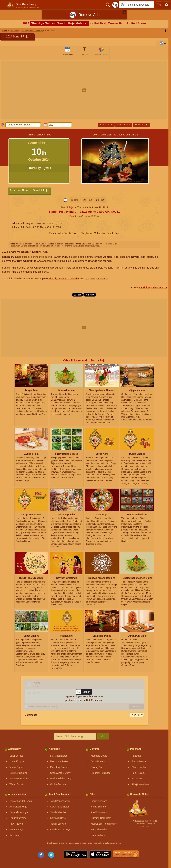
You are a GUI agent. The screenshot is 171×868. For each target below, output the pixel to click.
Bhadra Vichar (139, 767)
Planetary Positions (60, 767)
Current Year (124, 125)
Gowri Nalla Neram (60, 807)
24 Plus (100, 200)
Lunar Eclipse (17, 761)
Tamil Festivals (58, 824)
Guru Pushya (16, 830)
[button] (136, 5)
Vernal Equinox (17, 767)
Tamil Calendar (58, 812)
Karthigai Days (58, 818)
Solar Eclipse (16, 756)
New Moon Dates (59, 761)
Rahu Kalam (138, 773)
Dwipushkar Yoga (19, 812)
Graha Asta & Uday (60, 773)
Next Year (141, 125)
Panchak (136, 756)
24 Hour (88, 200)
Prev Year (106, 125)
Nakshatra (137, 778)
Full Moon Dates (59, 756)
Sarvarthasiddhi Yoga (21, 801)
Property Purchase (101, 773)
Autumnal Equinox (19, 778)
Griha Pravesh (98, 761)
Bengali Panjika (99, 830)
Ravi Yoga (15, 835)
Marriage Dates (99, 756)
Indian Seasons (99, 801)
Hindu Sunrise (98, 807)
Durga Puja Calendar (97, 278)
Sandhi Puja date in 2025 (153, 288)
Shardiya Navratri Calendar (64, 278)
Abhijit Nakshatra (140, 784)
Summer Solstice (18, 773)
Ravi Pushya (16, 824)
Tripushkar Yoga (18, 818)
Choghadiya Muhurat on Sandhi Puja (100, 233)
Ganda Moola (139, 761)
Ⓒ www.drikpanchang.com (145, 824)
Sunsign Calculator (101, 818)
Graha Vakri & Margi (61, 778)
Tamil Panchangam (60, 801)
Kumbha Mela (98, 835)
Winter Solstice (17, 784)
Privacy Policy (145, 826)
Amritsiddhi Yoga (18, 807)
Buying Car (97, 767)
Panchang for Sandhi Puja (63, 233)
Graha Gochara (58, 784)
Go (103, 736)
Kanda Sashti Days (60, 830)
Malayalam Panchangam (104, 824)
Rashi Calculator (100, 812)
